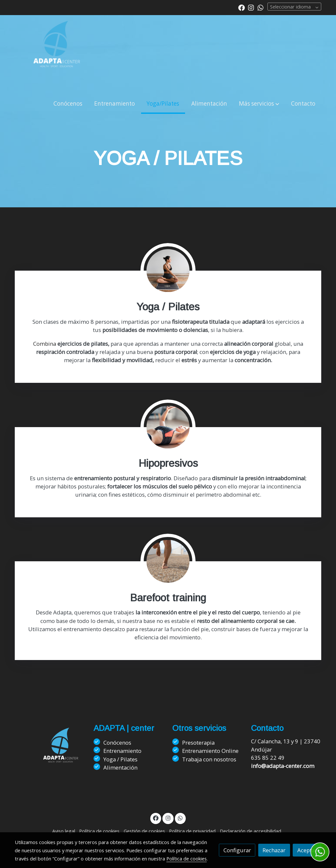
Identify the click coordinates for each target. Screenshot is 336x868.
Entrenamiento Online (210, 751)
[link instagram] (251, 7)
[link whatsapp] (261, 7)
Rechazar (274, 850)
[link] (57, 54)
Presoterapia (198, 743)
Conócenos (117, 743)
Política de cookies (99, 831)
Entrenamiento (122, 751)
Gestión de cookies (144, 831)
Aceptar (307, 850)
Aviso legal (64, 831)
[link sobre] (50, 753)
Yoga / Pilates (120, 759)
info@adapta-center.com (283, 766)
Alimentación (120, 767)
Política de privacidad (192, 831)
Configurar (237, 850)
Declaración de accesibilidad (251, 831)
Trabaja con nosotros (209, 759)
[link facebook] (241, 7)
